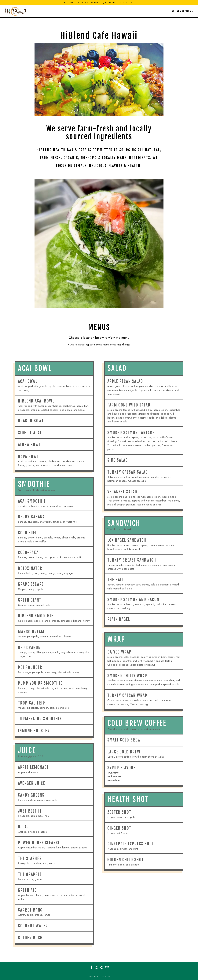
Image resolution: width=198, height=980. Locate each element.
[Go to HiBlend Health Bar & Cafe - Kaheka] (88, 3)
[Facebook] (91, 967)
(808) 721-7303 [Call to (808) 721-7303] (128, 3)
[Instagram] (97, 967)
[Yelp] (102, 967)
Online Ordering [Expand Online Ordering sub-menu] (182, 11)
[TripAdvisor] (107, 967)
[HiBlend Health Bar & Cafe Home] (16, 11)
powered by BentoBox (99, 976)
